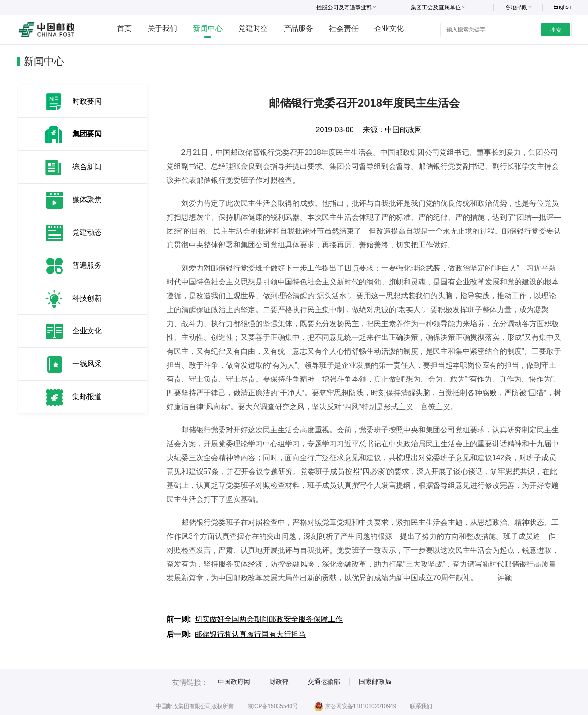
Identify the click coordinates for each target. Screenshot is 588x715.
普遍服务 (87, 265)
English (562, 7)
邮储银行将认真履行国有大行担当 (250, 634)
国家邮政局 (375, 682)
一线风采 (87, 364)
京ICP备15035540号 (273, 706)
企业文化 (389, 28)
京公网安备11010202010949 (355, 706)
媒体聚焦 (87, 200)
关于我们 (162, 28)
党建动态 (87, 232)
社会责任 (344, 28)
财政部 (279, 682)
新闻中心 (208, 28)
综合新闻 (87, 167)
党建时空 (253, 28)
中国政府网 (234, 682)
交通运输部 (324, 682)
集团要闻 (87, 134)
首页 (124, 28)
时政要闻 (87, 101)
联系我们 (421, 706)
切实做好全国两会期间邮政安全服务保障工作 (269, 619)
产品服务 (298, 28)
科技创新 (87, 298)
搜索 (556, 30)
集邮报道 (87, 397)
